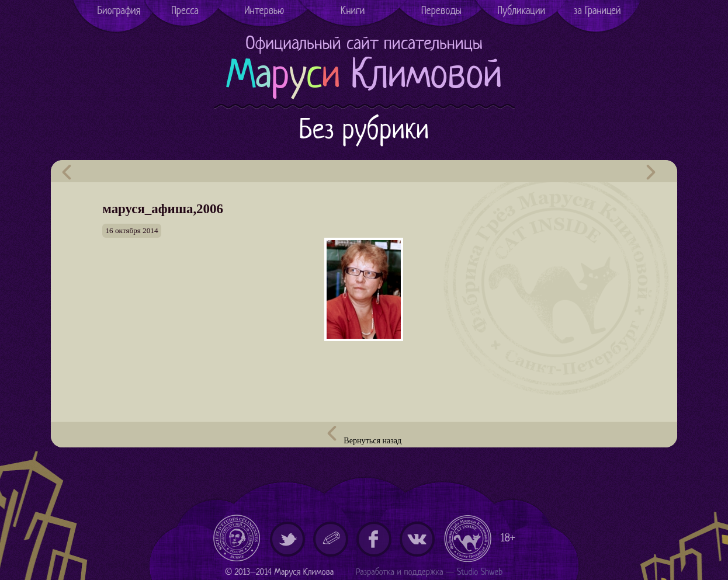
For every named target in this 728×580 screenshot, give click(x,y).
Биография (119, 11)
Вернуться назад (364, 435)
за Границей (597, 11)
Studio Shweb (480, 573)
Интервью (264, 11)
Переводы (441, 11)
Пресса (185, 11)
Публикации (522, 11)
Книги (353, 11)
